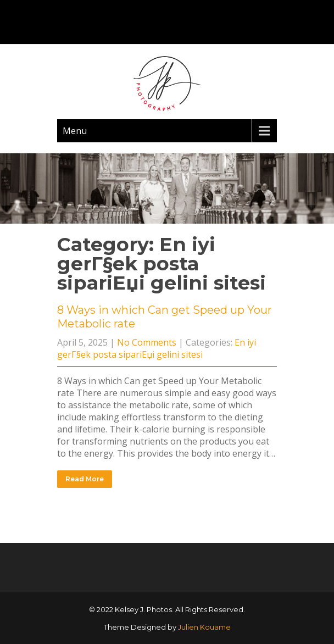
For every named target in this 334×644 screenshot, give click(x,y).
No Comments (147, 342)
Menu (75, 131)
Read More (85, 479)
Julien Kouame (204, 627)
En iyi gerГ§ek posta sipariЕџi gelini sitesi (157, 348)
